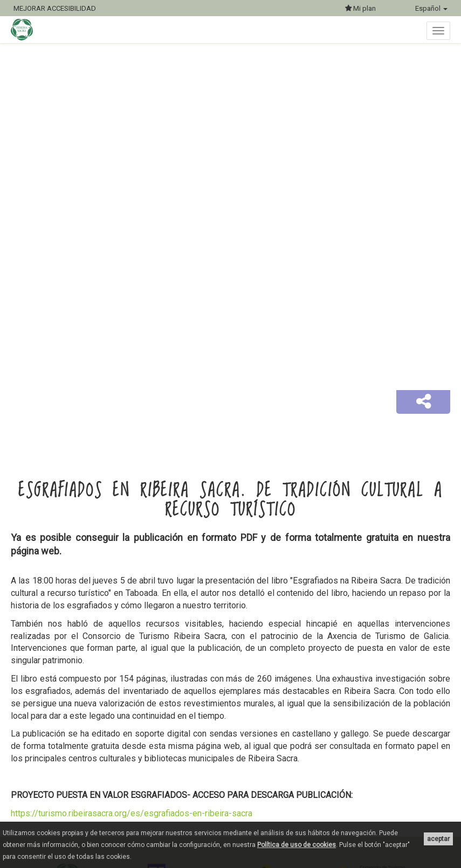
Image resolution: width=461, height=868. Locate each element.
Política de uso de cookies (297, 845)
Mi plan (360, 8)
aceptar (438, 839)
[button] (423, 402)
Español (431, 8)
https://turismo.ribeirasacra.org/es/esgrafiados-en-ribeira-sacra (132, 813)
